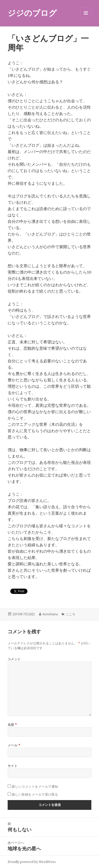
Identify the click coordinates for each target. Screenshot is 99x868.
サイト (13, 766)
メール (14, 745)
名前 (12, 725)
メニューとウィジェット (86, 18)
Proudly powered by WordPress (32, 862)
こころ (70, 614)
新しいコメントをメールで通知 (35, 786)
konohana (50, 614)
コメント (14, 659)
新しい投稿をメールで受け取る (35, 794)
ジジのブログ (32, 13)
